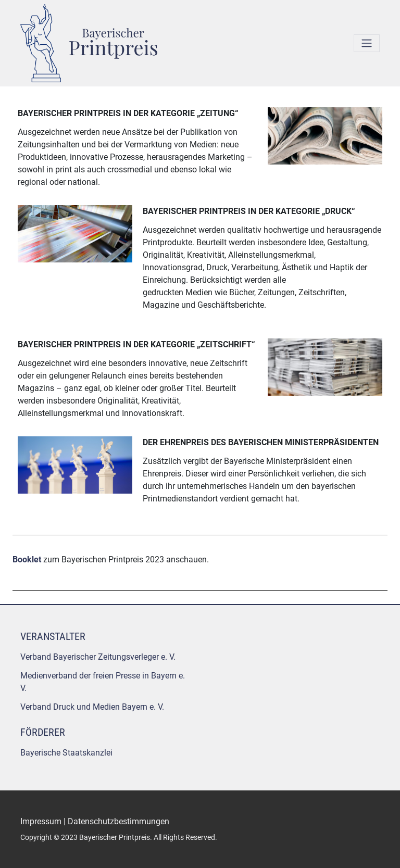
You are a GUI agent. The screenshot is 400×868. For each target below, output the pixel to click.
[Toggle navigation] (367, 43)
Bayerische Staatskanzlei (66, 753)
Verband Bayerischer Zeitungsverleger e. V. (98, 657)
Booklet (27, 559)
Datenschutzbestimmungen (118, 821)
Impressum (41, 821)
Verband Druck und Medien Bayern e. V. (92, 707)
